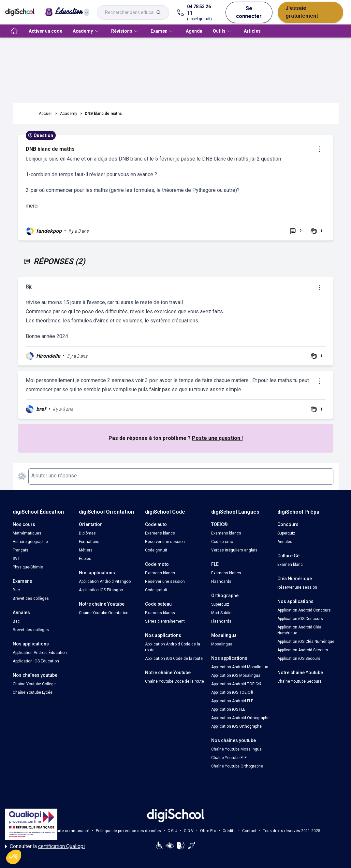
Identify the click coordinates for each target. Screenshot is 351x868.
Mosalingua (222, 644)
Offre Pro (208, 831)
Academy (69, 114)
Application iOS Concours (300, 619)
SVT (16, 559)
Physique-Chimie (28, 567)
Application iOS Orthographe (236, 726)
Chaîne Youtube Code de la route (175, 681)
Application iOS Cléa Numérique (306, 642)
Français (21, 550)
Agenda (194, 31)
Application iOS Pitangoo (101, 590)
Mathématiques (27, 533)
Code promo (222, 542)
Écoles (85, 559)
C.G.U (172, 831)
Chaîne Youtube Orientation (104, 613)
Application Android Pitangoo (105, 581)
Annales (285, 542)
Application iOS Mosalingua (236, 675)
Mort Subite (221, 613)
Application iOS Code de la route (174, 659)
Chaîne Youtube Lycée (33, 692)
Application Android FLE (232, 701)
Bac (16, 590)
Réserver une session (165, 542)
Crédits (229, 831)
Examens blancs (160, 533)
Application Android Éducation (40, 653)
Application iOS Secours (299, 659)
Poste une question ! (217, 438)
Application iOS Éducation (36, 661)
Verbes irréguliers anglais (234, 550)
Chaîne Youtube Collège (34, 684)
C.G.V (189, 831)
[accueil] (14, 31)
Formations (89, 542)
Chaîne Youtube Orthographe (237, 766)
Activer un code (45, 31)
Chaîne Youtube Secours (300, 681)
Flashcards (221, 581)
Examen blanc (290, 565)
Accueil (46, 114)
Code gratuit (156, 550)
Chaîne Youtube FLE (229, 758)
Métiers (86, 550)
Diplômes (87, 533)
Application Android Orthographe (240, 718)
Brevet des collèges (31, 598)
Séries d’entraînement (165, 621)
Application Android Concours (304, 610)
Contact (249, 831)
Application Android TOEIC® (236, 684)
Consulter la (45, 846)
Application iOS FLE (228, 709)
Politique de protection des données (128, 831)
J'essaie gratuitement (302, 12)
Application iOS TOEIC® (232, 692)
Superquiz (220, 604)
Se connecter (249, 12)
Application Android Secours (303, 650)
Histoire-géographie (30, 542)
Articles (252, 31)
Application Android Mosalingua (240, 667)
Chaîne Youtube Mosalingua (236, 749)
